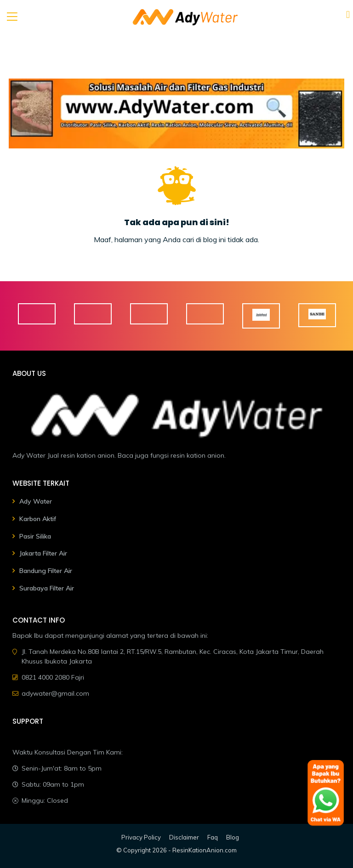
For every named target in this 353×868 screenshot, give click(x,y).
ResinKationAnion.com (205, 850)
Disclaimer (184, 837)
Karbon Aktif (38, 519)
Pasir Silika (35, 536)
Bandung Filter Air (46, 571)
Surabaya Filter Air (47, 588)
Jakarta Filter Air (43, 553)
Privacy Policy (141, 837)
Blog (233, 837)
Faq (213, 837)
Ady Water (36, 501)
